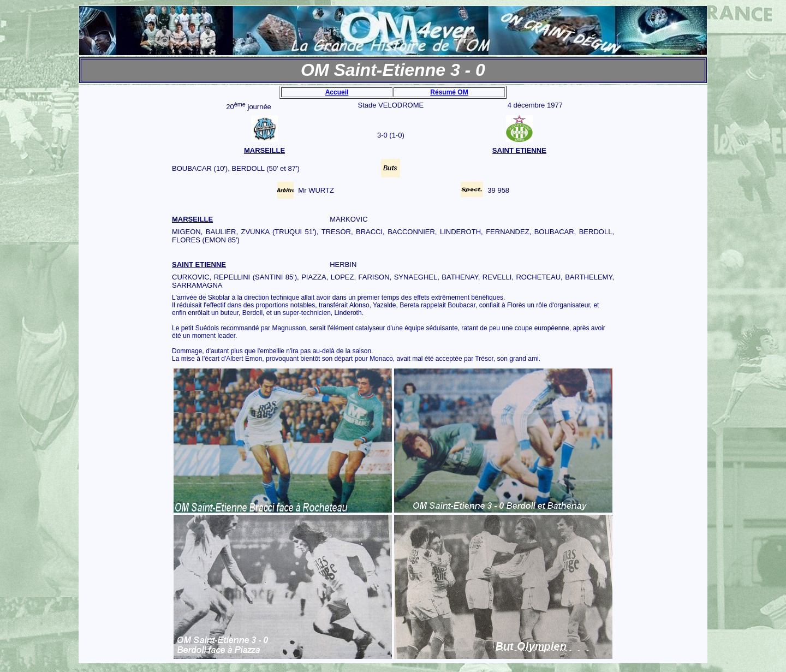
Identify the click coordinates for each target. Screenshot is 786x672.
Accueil (337, 92)
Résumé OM (449, 92)
